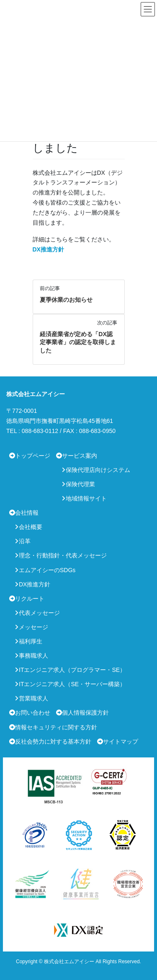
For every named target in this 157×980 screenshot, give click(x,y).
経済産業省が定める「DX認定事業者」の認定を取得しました (78, 342)
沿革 (25, 541)
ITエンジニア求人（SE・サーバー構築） (72, 684)
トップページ (33, 456)
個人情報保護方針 (85, 713)
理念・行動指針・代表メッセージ (63, 555)
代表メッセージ (39, 613)
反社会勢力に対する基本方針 (53, 741)
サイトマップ (121, 741)
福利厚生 (31, 641)
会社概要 (31, 527)
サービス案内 (80, 456)
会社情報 (27, 513)
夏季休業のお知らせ (66, 300)
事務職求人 (33, 656)
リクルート (30, 599)
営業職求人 (33, 698)
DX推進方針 (48, 249)
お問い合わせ (33, 713)
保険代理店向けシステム (98, 470)
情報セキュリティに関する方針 (56, 727)
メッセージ (33, 627)
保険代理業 (80, 484)
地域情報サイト (86, 498)
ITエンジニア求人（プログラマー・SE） (72, 670)
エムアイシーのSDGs (47, 570)
